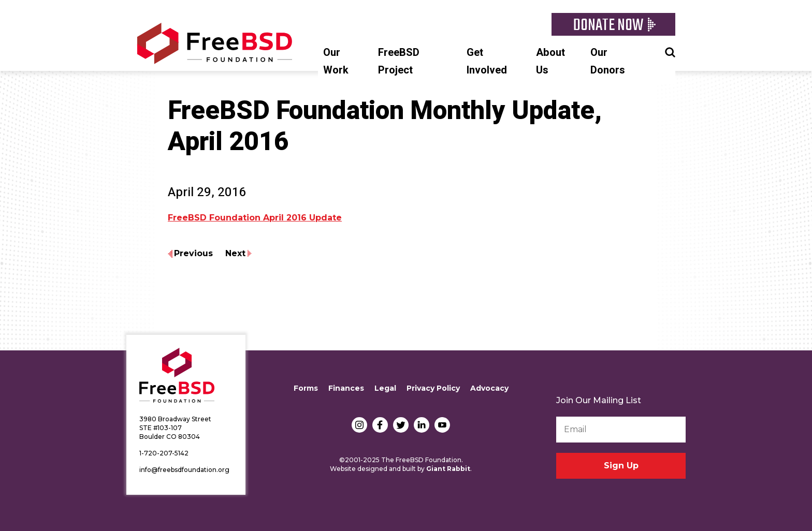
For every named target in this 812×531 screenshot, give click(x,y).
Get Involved (487, 61)
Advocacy (489, 388)
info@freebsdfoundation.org (184, 470)
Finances (346, 388)
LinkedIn (422, 425)
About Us (550, 61)
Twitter (401, 425)
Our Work (336, 61)
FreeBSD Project (399, 61)
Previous (193, 253)
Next (235, 253)
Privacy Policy (433, 388)
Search (670, 51)
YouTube (442, 425)
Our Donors (608, 61)
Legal (385, 388)
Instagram (359, 425)
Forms (306, 388)
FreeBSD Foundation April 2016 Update (255, 218)
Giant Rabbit (448, 469)
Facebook (380, 425)
